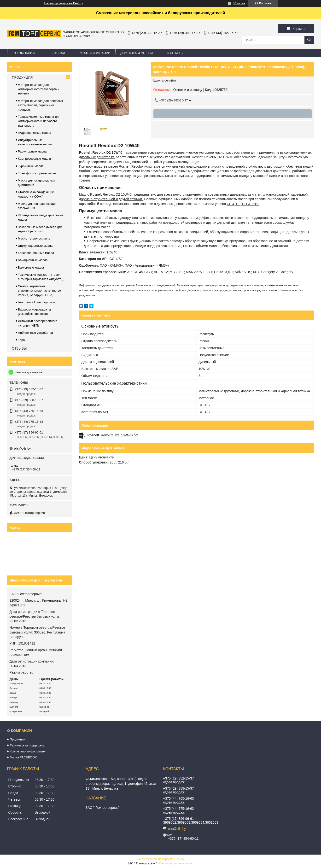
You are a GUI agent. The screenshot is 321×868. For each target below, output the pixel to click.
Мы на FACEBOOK (23, 757)
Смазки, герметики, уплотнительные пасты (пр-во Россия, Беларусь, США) (40, 290)
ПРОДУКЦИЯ (22, 77)
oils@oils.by (23, 449)
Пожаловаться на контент (176, 863)
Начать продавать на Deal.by (64, 3)
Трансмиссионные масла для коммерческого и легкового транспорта (39, 121)
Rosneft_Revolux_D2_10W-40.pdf (113, 435)
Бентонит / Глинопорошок (37, 302)
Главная (58, 53)
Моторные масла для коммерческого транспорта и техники (39, 89)
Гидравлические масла (35, 133)
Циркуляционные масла (35, 246)
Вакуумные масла (31, 267)
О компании (24, 53)
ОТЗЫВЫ (19, 348)
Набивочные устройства (35, 333)
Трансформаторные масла (37, 173)
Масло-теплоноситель (34, 238)
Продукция (18, 739)
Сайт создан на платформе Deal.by (160, 859)
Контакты (175, 53)
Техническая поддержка (27, 745)
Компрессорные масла (35, 159)
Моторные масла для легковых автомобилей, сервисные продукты (41, 105)
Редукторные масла (32, 151)
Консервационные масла (36, 253)
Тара (21, 340)
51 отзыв (239, 3)
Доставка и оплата (137, 53)
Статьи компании (95, 53)
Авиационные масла (33, 260)
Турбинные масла (31, 166)
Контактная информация (28, 751)
